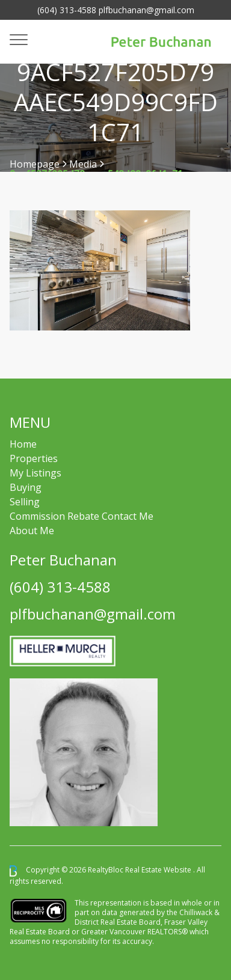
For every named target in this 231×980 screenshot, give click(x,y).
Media (83, 164)
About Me (32, 531)
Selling (25, 502)
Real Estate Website (159, 870)
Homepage (35, 164)
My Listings (35, 473)
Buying (26, 487)
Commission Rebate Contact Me (82, 516)
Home (23, 444)
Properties (34, 458)
